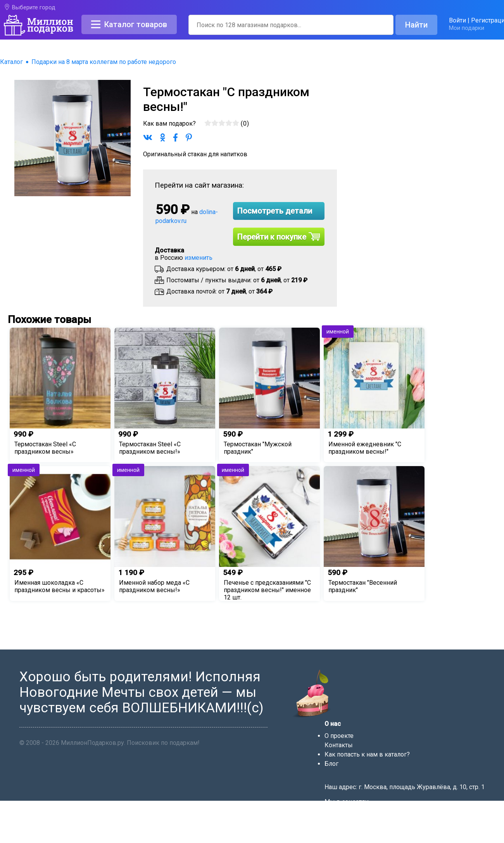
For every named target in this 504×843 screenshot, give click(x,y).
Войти (457, 20)
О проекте (339, 736)
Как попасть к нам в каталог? (367, 754)
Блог (331, 764)
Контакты (339, 745)
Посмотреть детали (275, 211)
